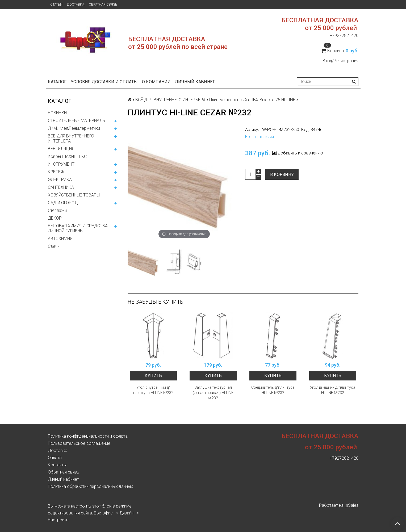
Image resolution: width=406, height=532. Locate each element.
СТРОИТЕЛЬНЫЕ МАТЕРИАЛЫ (77, 121)
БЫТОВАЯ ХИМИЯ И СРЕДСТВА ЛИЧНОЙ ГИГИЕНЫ (78, 228)
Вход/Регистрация (340, 61)
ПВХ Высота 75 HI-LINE (273, 100)
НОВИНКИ (57, 113)
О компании (156, 82)
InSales (351, 505)
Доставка (76, 4)
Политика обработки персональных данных (90, 486)
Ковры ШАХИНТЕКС (67, 156)
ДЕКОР (55, 218)
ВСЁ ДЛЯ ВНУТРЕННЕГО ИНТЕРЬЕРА (71, 139)
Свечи (54, 246)
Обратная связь (103, 4)
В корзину (282, 175)
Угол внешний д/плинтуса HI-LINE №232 (333, 390)
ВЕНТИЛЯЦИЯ (61, 149)
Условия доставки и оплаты (104, 82)
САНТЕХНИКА (61, 187)
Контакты (57, 465)
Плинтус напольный (228, 100)
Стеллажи (57, 210)
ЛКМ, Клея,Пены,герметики (74, 128)
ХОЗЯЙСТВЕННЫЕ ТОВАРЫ (74, 195)
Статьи (56, 4)
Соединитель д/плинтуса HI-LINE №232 (273, 390)
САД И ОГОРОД (63, 203)
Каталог (57, 82)
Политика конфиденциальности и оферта (88, 436)
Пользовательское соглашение (79, 443)
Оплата (55, 458)
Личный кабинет (195, 82)
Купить (153, 376)
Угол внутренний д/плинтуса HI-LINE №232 (153, 390)
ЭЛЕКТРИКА (60, 180)
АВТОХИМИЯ (60, 239)
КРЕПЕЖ (56, 172)
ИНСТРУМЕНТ (61, 164)
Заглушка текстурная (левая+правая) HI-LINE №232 (213, 393)
